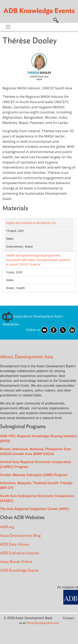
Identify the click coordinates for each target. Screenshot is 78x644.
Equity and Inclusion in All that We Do (31, 223)
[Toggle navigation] (8, 27)
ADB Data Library (15, 544)
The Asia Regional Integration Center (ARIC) (35, 509)
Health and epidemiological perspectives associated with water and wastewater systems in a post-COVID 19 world (38, 260)
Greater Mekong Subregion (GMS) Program (34, 475)
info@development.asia (43, 623)
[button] (56, 20)
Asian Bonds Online (16, 562)
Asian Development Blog (20, 536)
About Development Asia (27, 357)
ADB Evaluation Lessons (20, 553)
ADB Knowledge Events (19, 571)
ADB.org (7, 527)
